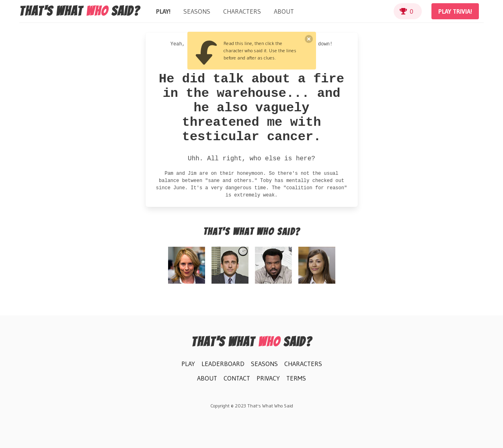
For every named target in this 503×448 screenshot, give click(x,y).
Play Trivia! (455, 11)
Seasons (197, 11)
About (284, 11)
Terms (296, 378)
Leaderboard (223, 364)
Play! (163, 11)
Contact (237, 378)
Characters (242, 11)
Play (188, 364)
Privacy (268, 378)
